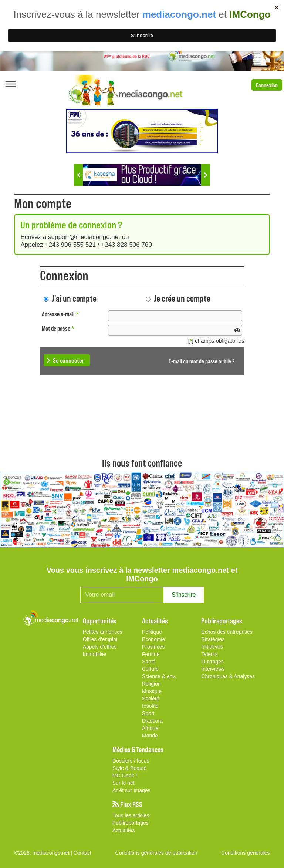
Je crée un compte (182, 298)
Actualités (124, 830)
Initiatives (212, 647)
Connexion (267, 85)
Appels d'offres (100, 647)
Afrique (150, 728)
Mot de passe (58, 328)
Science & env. (159, 676)
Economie (153, 639)
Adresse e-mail (60, 314)
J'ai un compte (74, 298)
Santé (149, 662)
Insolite (150, 706)
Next (206, 175)
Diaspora (152, 721)
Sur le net (124, 783)
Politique (152, 632)
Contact (82, 853)
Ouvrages (212, 662)
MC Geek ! (125, 776)
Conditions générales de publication (156, 853)
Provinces (153, 647)
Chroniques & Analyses (228, 676)
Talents (209, 654)
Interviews (213, 669)
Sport (148, 713)
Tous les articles (131, 815)
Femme (151, 654)
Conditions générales (246, 853)
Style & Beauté (130, 768)
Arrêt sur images (131, 790)
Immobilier (95, 654)
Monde (150, 736)
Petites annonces (103, 632)
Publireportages (131, 823)
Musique (152, 691)
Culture (150, 669)
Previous (78, 175)
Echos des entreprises (227, 632)
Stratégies (213, 639)
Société (151, 699)
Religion (151, 684)
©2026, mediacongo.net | (44, 853)
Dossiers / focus (131, 761)
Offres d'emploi (100, 639)
